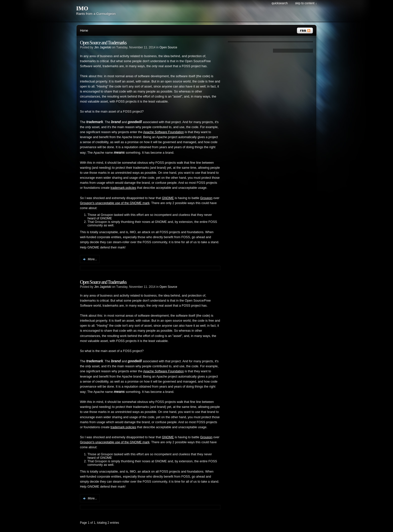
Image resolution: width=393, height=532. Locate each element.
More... (92, 259)
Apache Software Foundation (163, 132)
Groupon (206, 198)
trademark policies (123, 188)
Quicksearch (280, 3)
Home (84, 30)
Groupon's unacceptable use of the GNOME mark (115, 203)
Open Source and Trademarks (103, 43)
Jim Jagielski (103, 47)
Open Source (168, 47)
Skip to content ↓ (306, 3)
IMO (82, 8)
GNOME (168, 198)
